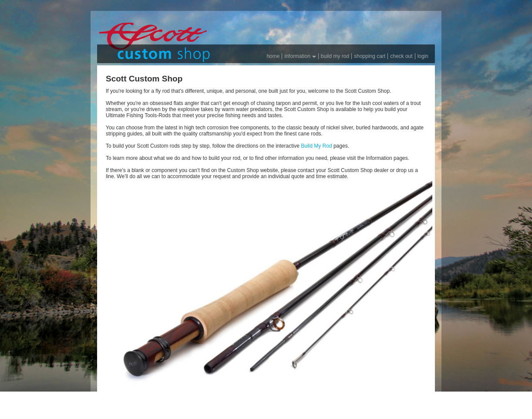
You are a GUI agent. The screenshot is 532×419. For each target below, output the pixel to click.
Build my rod (335, 56)
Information (299, 56)
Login (423, 56)
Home (273, 56)
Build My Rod (316, 146)
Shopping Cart (370, 56)
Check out (401, 56)
